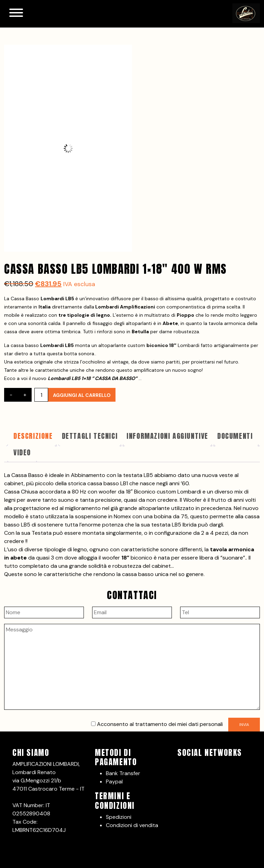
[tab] (33, 437)
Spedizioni (119, 817)
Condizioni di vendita (132, 825)
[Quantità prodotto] (41, 395)
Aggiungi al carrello (82, 395)
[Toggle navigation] (16, 14)
